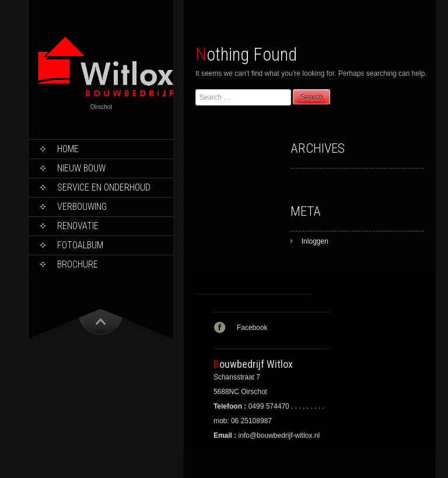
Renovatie (78, 226)
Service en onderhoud (104, 187)
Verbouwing (82, 207)
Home (68, 149)
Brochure (78, 264)
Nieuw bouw (81, 168)
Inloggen (315, 241)
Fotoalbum (80, 245)
